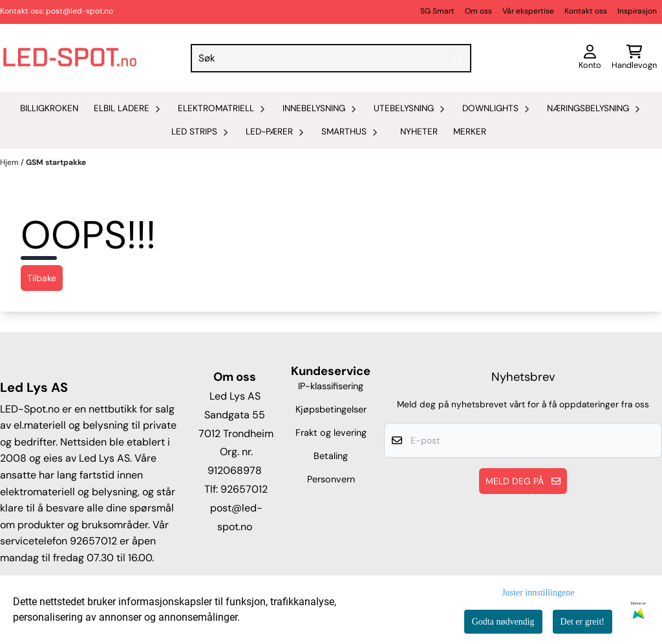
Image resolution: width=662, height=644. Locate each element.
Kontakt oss (586, 11)
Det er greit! (582, 622)
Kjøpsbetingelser (331, 409)
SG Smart (437, 11)
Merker (470, 132)
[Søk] (331, 58)
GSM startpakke (56, 162)
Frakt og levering (331, 433)
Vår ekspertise (528, 11)
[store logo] (70, 58)
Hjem (10, 162)
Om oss (478, 11)
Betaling (331, 456)
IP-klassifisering (331, 386)
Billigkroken (49, 108)
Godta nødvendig (503, 622)
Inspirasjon (637, 11)
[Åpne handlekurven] (634, 58)
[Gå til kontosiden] (590, 58)
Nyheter (419, 132)
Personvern (331, 479)
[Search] (458, 58)
